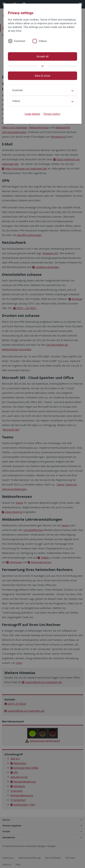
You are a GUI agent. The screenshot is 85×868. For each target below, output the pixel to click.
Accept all (42, 56)
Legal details (32, 114)
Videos (43, 41)
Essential (20, 41)
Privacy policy (52, 114)
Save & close (42, 76)
